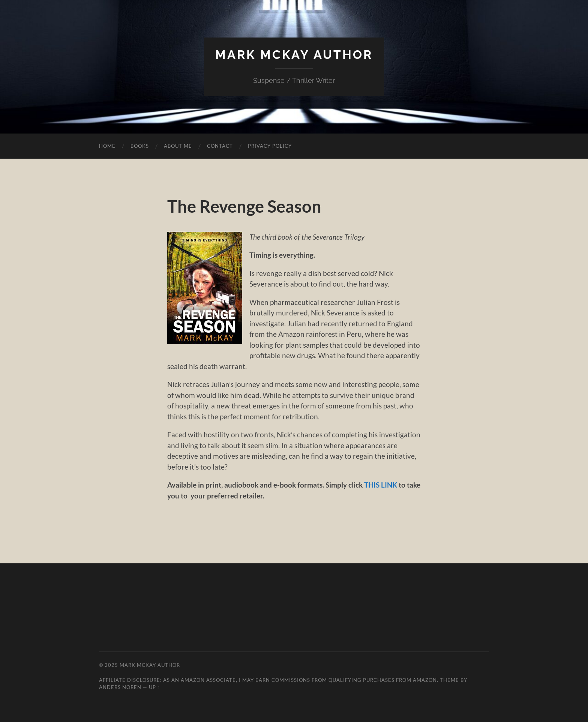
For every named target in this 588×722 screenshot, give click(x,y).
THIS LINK (381, 485)
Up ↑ (154, 687)
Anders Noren (120, 687)
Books (140, 146)
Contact (220, 146)
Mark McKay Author (294, 55)
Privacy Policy (270, 146)
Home (107, 146)
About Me (178, 146)
